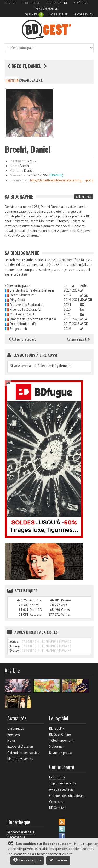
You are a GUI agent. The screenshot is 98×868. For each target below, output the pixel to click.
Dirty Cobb (17, 300)
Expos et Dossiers (21, 747)
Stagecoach (18, 329)
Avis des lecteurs (61, 789)
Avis (64, 605)
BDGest (10, 3)
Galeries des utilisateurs (67, 796)
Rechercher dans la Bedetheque (21, 835)
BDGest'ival (58, 808)
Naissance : (18, 175)
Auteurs (35, 614)
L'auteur (12, 80)
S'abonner (56, 747)
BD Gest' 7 (57, 728)
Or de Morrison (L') (23, 324)
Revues (66, 600)
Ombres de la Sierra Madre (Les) (33, 319)
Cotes (65, 610)
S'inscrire (59, 14)
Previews (14, 734)
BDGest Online (57, 3)
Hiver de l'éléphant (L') (26, 310)
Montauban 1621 (22, 314)
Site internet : (19, 180)
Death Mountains (22, 295)
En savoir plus (27, 860)
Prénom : (16, 171)
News (11, 740)
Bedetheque (31, 3)
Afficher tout (84, 197)
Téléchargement (61, 740)
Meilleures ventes (20, 759)
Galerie (37, 80)
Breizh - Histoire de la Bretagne (32, 290)
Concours (56, 802)
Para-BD (25, 80)
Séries (34, 605)
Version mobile (47, 9)
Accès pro (81, 3)
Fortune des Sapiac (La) (27, 305)
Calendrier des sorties (23, 753)
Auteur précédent (22, 339)
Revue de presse (61, 753)
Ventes (66, 614)
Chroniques (16, 728)
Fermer (58, 860)
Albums (35, 600)
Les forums (57, 777)
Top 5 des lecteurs (63, 783)
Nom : (14, 166)
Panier (34, 15)
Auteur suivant (78, 339)
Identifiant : (18, 161)
